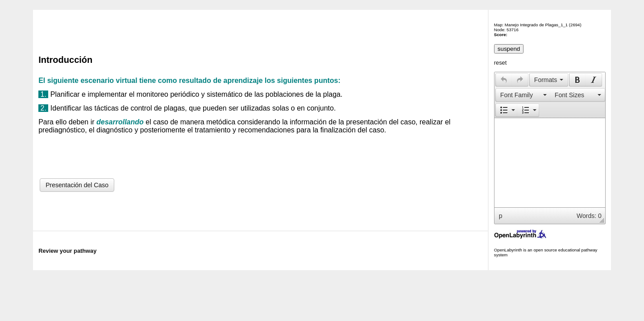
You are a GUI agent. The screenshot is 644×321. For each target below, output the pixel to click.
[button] (504, 80)
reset (500, 63)
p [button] (501, 216)
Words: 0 (589, 216)
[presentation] (504, 80)
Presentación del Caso (77, 185)
